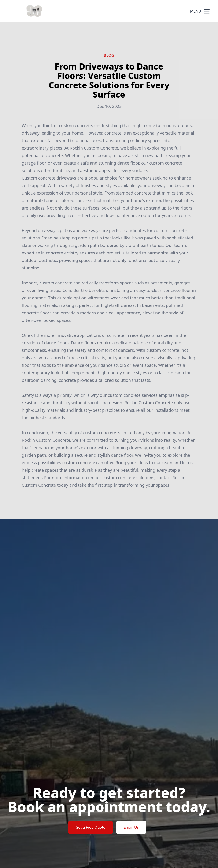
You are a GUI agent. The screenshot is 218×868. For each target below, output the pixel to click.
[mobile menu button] (207, 11)
